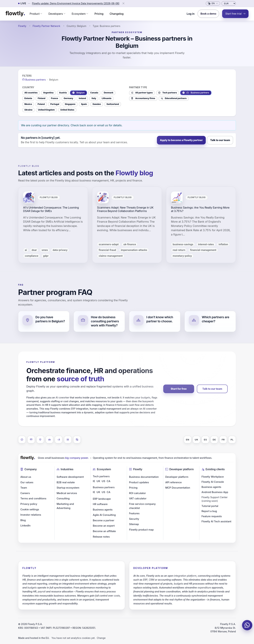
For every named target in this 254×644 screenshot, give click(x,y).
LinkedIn (25, 526)
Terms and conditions (33, 499)
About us (26, 477)
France (55, 98)
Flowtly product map (141, 530)
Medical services (67, 493)
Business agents (103, 510)
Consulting (63, 499)
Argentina (48, 93)
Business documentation (144, 477)
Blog (23, 520)
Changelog (117, 14)
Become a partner (103, 520)
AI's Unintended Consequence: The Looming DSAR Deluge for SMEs (51, 209)
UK (196, 440)
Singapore (70, 104)
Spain (84, 104)
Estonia (28, 98)
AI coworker (62, 397)
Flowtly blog (29, 166)
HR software (100, 504)
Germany (68, 98)
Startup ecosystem (68, 488)
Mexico (28, 104)
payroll (42, 591)
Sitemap (134, 524)
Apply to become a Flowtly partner (181, 140)
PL (232, 440)
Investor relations (31, 515)
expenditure (204, 588)
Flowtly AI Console (213, 482)
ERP (73, 409)
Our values (27, 482)
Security (134, 519)
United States (67, 110)
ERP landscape (102, 499)
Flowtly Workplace (213, 477)
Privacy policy (29, 504)
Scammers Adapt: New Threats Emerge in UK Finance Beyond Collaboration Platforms (125, 209)
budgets (146, 397)
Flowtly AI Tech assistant (216, 521)
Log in (191, 14)
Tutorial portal (210, 506)
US (103, 481)
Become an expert (104, 526)
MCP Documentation (178, 488)
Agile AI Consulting (104, 515)
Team (24, 488)
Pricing (99, 14)
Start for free (179, 389)
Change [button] (101, 638)
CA (109, 481)
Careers (25, 493)
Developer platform (177, 477)
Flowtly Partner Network (47, 26)
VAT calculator (138, 499)
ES (205, 440)
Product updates (139, 482)
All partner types (142, 93)
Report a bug (209, 511)
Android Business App (215, 492)
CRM (151, 580)
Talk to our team (220, 140)
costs (117, 596)
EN (188, 440)
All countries (31, 93)
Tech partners (168, 93)
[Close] (123, 3)
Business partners (196, 93)
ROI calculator (137, 493)
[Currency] (229, 3)
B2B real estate (66, 482)
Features (134, 513)
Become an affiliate (104, 531)
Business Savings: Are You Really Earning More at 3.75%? (200, 209)
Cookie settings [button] (30, 509)
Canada (94, 93)
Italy (94, 98)
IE (94, 481)
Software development (70, 477)
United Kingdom (46, 110)
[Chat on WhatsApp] (247, 625)
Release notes (101, 537)
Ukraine (28, 110)
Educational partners (174, 98)
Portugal (55, 104)
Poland (41, 104)
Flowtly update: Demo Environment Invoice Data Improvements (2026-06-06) (76, 3)
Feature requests (212, 516)
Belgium (79, 93)
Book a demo (208, 14)
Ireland (82, 98)
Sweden (97, 104)
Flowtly (22, 26)
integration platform (185, 576)
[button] (36, 14)
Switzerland (113, 104)
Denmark (108, 93)
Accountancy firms (143, 98)
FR (223, 440)
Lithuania (106, 98)
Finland (42, 98)
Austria (63, 93)
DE (214, 440)
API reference (174, 482)
